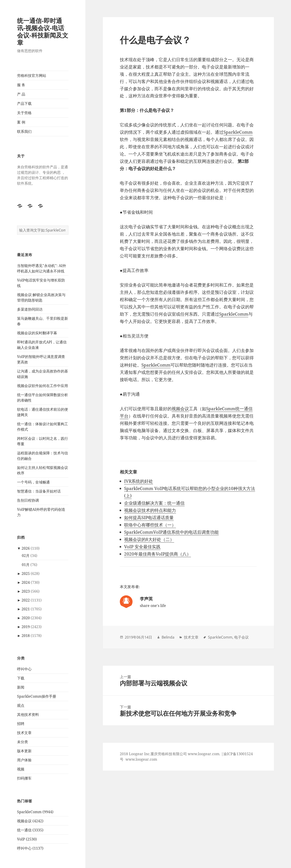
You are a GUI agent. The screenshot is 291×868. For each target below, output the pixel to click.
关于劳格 (24, 113)
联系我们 (24, 131)
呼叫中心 (24, 669)
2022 (26, 600)
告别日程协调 (28, 500)
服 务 (21, 85)
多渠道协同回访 (30, 309)
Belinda (168, 637)
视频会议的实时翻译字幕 (37, 333)
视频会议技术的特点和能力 (150, 510)
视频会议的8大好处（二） (149, 539)
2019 (26, 627)
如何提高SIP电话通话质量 (149, 518)
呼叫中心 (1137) (30, 848)
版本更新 (24, 751)
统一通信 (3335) (30, 830)
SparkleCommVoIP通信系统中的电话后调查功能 (171, 532)
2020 (26, 618)
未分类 (23, 742)
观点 (21, 705)
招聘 (21, 724)
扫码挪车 (24, 778)
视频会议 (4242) (30, 821)
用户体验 (24, 760)
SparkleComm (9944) (35, 812)
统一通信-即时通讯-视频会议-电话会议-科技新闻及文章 (43, 31)
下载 (21, 678)
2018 (26, 636)
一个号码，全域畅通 (33, 482)
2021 (26, 609)
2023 (26, 591)
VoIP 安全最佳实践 (142, 547)
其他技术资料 (28, 715)
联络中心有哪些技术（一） (150, 525)
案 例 (21, 122)
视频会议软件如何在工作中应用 (43, 386)
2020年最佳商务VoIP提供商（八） (158, 554)
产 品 (21, 94)
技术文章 (24, 733)
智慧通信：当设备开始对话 (39, 491)
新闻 (21, 687)
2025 (26, 574)
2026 (26, 548)
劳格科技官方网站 (32, 75)
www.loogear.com (141, 759)
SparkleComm (238, 132)
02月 (26, 556)
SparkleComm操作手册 (37, 696)
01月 (26, 565)
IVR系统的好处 (139, 481)
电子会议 (241, 637)
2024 (26, 582)
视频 (21, 769)
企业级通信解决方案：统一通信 (154, 503)
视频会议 (180, 409)
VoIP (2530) (27, 839)
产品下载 (24, 103)
